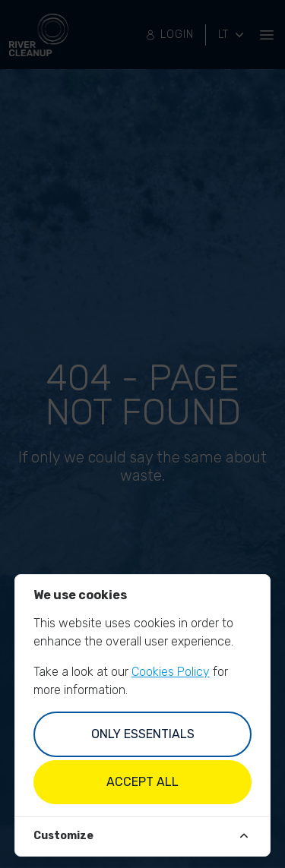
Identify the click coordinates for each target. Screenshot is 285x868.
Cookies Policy (171, 672)
